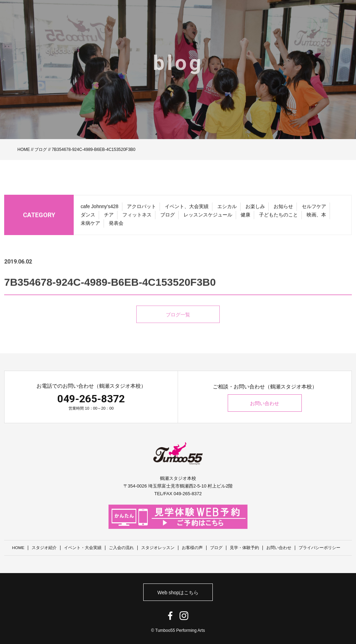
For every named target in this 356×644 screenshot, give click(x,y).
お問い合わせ (265, 403)
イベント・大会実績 (83, 548)
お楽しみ (255, 209)
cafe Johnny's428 (100, 209)
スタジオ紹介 (44, 548)
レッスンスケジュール (208, 217)
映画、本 (316, 217)
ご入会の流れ (122, 548)
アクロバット (141, 209)
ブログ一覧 (178, 324)
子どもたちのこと (278, 217)
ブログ (41, 150)
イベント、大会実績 (187, 209)
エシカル (227, 209)
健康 (245, 217)
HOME (24, 150)
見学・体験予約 (245, 548)
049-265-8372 (91, 399)
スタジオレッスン (158, 548)
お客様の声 (193, 548)
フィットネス (137, 217)
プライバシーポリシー (320, 548)
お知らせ (283, 209)
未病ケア (90, 225)
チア (109, 217)
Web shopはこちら (178, 592)
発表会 (116, 225)
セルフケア (314, 209)
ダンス (88, 217)
